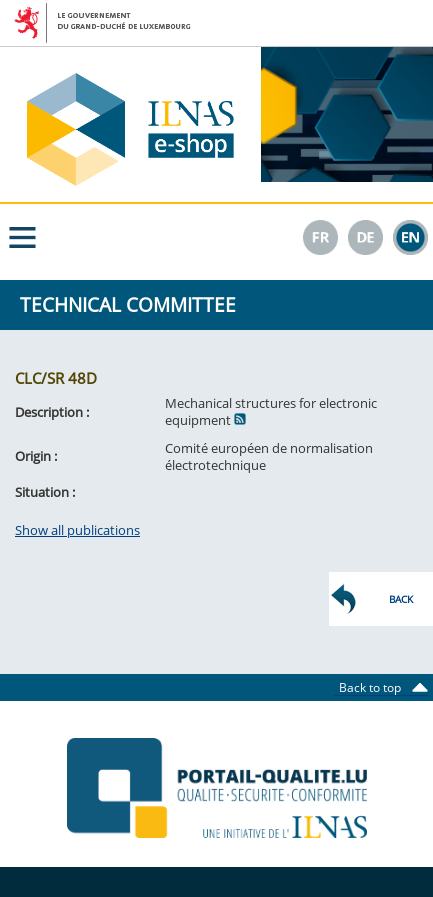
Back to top (376, 687)
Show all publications (77, 530)
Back (401, 599)
